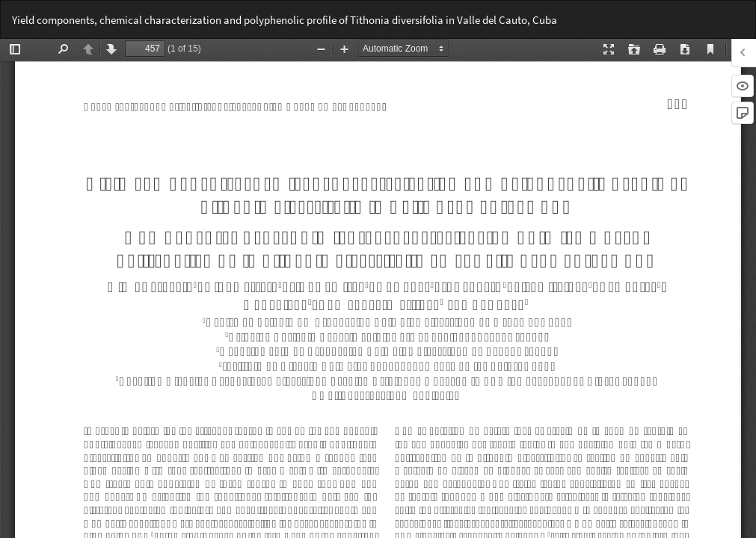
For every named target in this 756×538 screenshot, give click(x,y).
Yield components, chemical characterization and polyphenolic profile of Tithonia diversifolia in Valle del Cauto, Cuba (285, 20)
